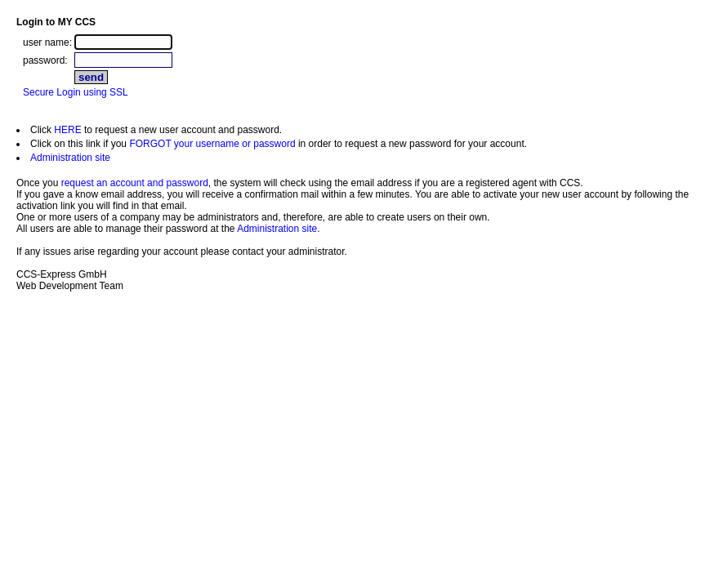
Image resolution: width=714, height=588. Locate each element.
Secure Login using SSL (76, 92)
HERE (67, 130)
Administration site (70, 158)
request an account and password (135, 183)
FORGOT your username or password (212, 144)
